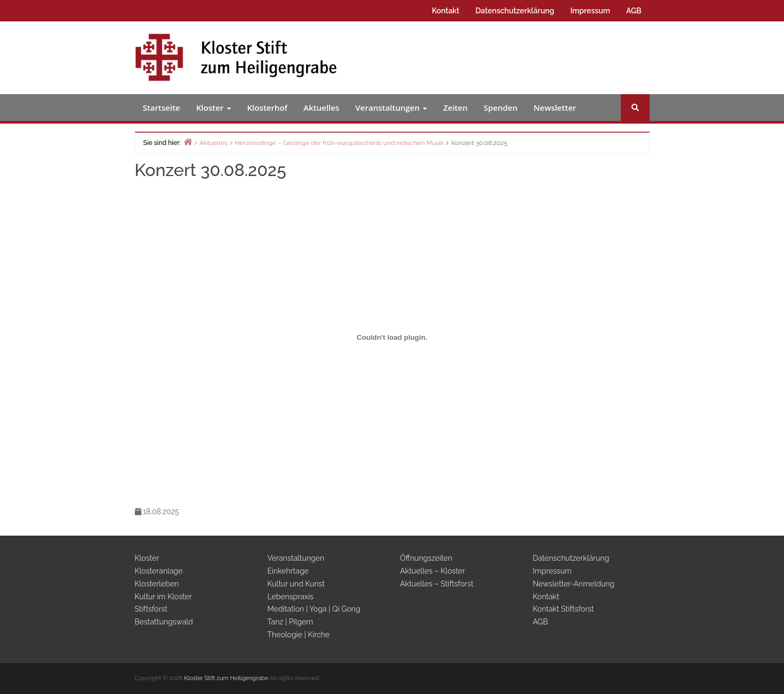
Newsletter (555, 108)
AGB (634, 11)
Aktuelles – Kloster (433, 571)
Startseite (162, 108)
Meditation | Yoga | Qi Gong (314, 609)
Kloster (214, 108)
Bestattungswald (164, 622)
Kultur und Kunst (296, 584)
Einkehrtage (288, 571)
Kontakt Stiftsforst (564, 609)
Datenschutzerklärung (515, 11)
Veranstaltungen (391, 108)
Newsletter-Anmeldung (574, 584)
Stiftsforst (151, 609)
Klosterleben (157, 584)
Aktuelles (321, 108)
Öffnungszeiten (427, 558)
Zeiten (455, 108)
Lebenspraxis (291, 597)
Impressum (590, 11)
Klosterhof (267, 108)
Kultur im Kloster (163, 597)
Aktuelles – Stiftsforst (437, 584)
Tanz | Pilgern (291, 622)
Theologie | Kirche (299, 635)
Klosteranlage (159, 571)
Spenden (501, 108)
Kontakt (446, 11)
